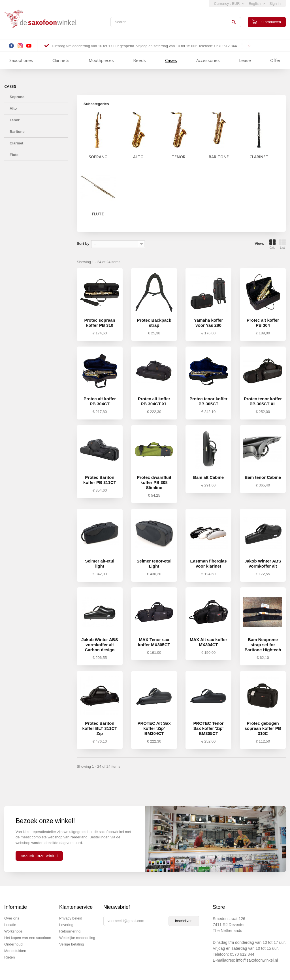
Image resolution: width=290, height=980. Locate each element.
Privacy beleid (71, 918)
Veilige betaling (72, 944)
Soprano (17, 97)
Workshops (13, 931)
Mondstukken (15, 951)
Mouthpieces (101, 60)
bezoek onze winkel (39, 856)
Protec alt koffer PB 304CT (100, 401)
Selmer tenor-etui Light (154, 563)
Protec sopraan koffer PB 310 (100, 323)
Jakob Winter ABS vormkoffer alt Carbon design (100, 645)
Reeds (139, 60)
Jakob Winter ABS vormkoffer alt (263, 563)
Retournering (70, 931)
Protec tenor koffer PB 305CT (208, 401)
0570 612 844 (242, 954)
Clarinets (61, 60)
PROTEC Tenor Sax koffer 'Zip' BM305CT (208, 728)
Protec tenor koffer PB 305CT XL (263, 401)
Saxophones (21, 60)
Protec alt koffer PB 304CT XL (154, 401)
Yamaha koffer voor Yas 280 (209, 323)
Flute (14, 155)
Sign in (275, 4)
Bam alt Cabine (208, 477)
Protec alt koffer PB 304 (263, 323)
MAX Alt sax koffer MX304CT (208, 642)
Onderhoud (13, 944)
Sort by (83, 244)
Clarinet (16, 143)
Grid (272, 244)
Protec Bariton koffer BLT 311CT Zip (100, 728)
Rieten (10, 957)
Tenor (15, 120)
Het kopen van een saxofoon (28, 938)
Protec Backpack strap (154, 323)
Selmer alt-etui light (100, 563)
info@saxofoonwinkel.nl (257, 960)
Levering (66, 925)
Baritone (17, 132)
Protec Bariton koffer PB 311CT (100, 480)
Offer (275, 60)
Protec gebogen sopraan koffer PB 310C (263, 728)
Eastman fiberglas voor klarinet (208, 563)
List (282, 244)
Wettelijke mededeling (77, 938)
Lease (245, 60)
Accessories (208, 60)
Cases (171, 60)
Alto (13, 108)
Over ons (12, 918)
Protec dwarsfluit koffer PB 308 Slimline (154, 482)
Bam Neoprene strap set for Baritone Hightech (263, 645)
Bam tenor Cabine (263, 477)
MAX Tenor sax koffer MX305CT (154, 642)
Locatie (10, 925)
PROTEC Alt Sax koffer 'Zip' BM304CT (154, 728)
